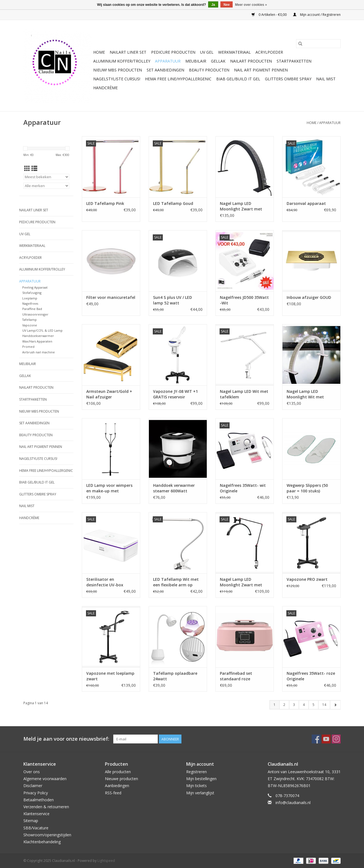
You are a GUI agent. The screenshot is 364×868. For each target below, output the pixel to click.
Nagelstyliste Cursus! (117, 79)
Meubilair (196, 61)
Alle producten (118, 772)
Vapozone (30, 325)
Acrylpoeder (269, 52)
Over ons (32, 772)
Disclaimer (33, 786)
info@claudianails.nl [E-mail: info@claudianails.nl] (293, 803)
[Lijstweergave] (34, 168)
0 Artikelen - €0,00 (270, 15)
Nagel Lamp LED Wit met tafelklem (244, 394)
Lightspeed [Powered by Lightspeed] (106, 861)
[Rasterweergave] (27, 168)
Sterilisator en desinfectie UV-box (105, 582)
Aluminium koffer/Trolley (122, 61)
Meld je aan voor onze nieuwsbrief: (66, 739)
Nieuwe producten (121, 779)
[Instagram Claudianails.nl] (336, 739)
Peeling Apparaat (35, 287)
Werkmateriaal (234, 52)
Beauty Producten (209, 70)
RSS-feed (113, 793)
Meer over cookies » (251, 5)
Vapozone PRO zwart (307, 579)
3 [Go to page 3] (294, 705)
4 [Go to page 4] (304, 705)
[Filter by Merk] (46, 186)
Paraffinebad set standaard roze (236, 676)
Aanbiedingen (117, 786)
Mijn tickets (196, 786)
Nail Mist (326, 79)
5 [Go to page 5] (313, 705)
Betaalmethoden (39, 800)
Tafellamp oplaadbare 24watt (175, 676)
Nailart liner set (128, 52)
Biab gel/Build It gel (238, 79)
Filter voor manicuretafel (111, 297)
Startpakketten (294, 61)
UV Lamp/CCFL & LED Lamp (42, 330)
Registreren (196, 772)
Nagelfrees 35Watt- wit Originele (243, 488)
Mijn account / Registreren (317, 15)
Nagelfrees (30, 303)
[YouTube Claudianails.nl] (326, 739)
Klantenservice (36, 814)
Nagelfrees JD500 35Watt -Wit (244, 300)
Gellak (218, 61)
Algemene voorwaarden (45, 779)
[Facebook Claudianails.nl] (316, 739)
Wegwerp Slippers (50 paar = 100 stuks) (307, 488)
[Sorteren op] (46, 177)
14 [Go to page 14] (324, 705)
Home (99, 52)
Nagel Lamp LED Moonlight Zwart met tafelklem (241, 582)
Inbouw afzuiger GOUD (309, 297)
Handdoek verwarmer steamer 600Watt (174, 488)
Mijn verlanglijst (200, 793)
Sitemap (31, 821)
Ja (213, 5)
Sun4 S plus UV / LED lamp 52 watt (173, 300)
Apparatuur (168, 61)
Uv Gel (207, 52)
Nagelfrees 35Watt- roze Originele (311, 676)
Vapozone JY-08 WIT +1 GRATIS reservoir (175, 394)
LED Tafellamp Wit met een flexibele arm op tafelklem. (176, 582)
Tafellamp (29, 320)
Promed (28, 347)
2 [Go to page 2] (284, 705)
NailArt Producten (251, 61)
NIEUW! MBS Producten (118, 70)
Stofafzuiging (32, 293)
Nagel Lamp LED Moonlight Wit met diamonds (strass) (305, 394)
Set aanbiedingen (165, 70)
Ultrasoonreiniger (35, 314)
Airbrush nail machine (39, 352)
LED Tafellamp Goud (173, 203)
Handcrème (105, 88)
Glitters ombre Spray (288, 79)
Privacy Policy (36, 793)
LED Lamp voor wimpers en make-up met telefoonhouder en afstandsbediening (109, 488)
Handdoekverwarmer (38, 336)
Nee (227, 5)
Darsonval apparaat (306, 203)
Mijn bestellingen (201, 779)
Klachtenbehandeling (42, 842)
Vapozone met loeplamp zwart (110, 676)
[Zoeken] (318, 44)
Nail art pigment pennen (261, 70)
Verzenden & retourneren (46, 807)
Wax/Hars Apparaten (37, 341)
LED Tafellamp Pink (105, 203)
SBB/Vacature (36, 828)
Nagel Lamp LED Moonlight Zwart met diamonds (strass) (241, 206)
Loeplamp (30, 298)
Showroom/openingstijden (47, 835)
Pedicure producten (173, 52)
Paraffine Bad (32, 309)
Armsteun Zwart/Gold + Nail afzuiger (109, 394)
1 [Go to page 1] (275, 705)
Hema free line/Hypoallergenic (178, 79)
